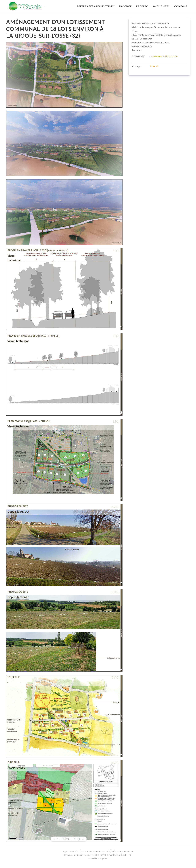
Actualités (161, 6)
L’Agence (125, 6)
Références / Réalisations (96, 6)
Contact (181, 6)
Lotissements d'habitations (164, 56)
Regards (142, 6)
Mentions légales (98, 859)
